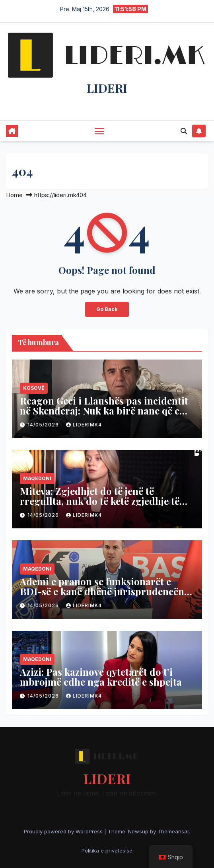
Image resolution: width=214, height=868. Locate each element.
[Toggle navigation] (99, 131)
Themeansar (173, 831)
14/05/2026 (44, 425)
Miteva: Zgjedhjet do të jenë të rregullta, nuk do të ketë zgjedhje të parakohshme (100, 501)
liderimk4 (84, 425)
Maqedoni (37, 478)
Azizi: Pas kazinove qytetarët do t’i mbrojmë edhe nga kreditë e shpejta (101, 677)
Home (14, 195)
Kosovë (34, 388)
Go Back (107, 309)
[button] (184, 131)
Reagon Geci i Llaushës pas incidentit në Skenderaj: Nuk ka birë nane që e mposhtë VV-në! (104, 411)
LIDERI (107, 88)
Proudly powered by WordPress (64, 831)
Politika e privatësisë (107, 850)
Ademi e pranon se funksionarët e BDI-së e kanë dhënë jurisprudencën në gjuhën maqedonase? (102, 591)
